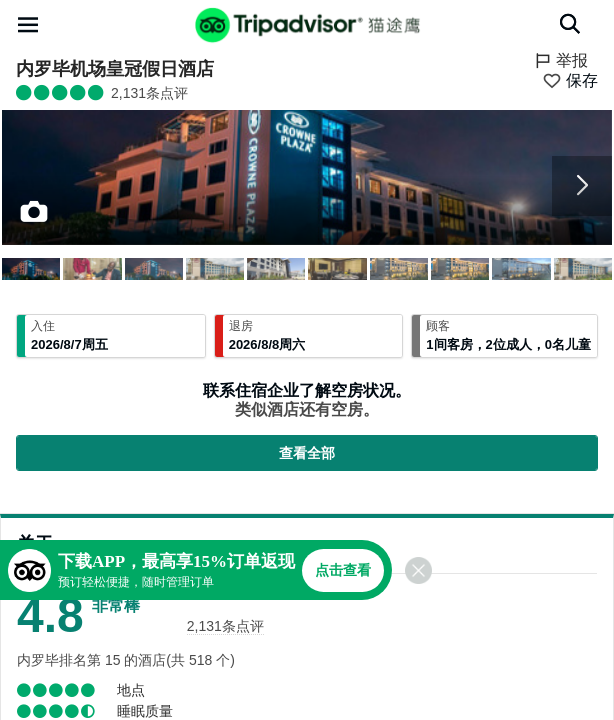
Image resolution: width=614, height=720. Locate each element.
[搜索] (570, 24)
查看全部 (307, 453)
